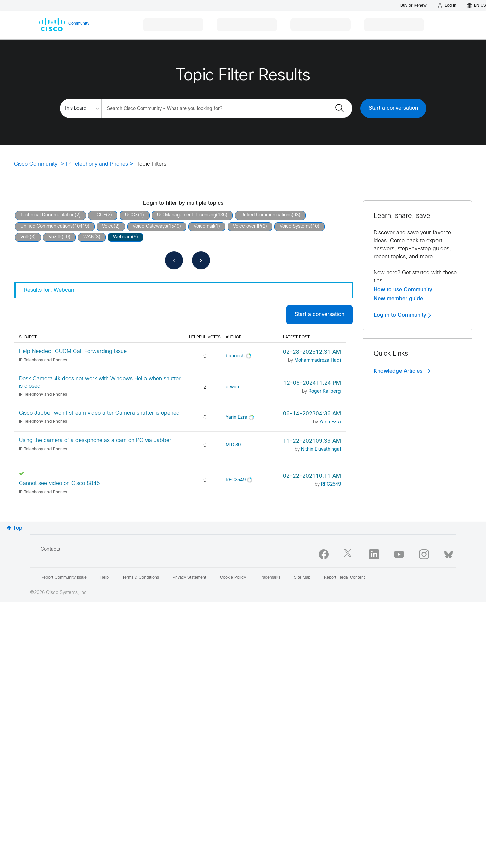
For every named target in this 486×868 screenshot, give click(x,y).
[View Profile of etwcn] (232, 387)
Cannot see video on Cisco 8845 (60, 484)
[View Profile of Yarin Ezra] (236, 417)
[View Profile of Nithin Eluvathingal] (321, 450)
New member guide (398, 299)
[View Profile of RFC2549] (236, 480)
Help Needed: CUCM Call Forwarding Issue (73, 352)
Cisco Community (36, 164)
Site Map (302, 578)
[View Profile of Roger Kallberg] (325, 391)
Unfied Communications (266, 215)
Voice (108, 226)
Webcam (123, 237)
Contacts (50, 549)
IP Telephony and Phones (97, 164)
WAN (89, 237)
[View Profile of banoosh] (235, 356)
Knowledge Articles (402, 371)
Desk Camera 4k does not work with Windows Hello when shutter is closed (100, 382)
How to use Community (403, 290)
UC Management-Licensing (186, 215)
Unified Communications (46, 226)
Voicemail (204, 226)
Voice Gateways (150, 226)
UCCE (100, 215)
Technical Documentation (47, 215)
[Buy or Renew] (414, 6)
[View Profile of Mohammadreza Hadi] (318, 361)
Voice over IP (247, 226)
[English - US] (476, 6)
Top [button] (18, 528)
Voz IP (55, 237)
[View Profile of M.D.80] (233, 445)
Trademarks (270, 578)
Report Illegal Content (345, 578)
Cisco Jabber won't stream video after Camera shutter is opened (99, 413)
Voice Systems (295, 226)
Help (105, 578)
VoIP (25, 237)
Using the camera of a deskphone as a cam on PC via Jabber (95, 441)
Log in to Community (402, 315)
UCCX (132, 215)
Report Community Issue (64, 578)
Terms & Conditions (141, 578)
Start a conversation (393, 108)
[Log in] (447, 6)
